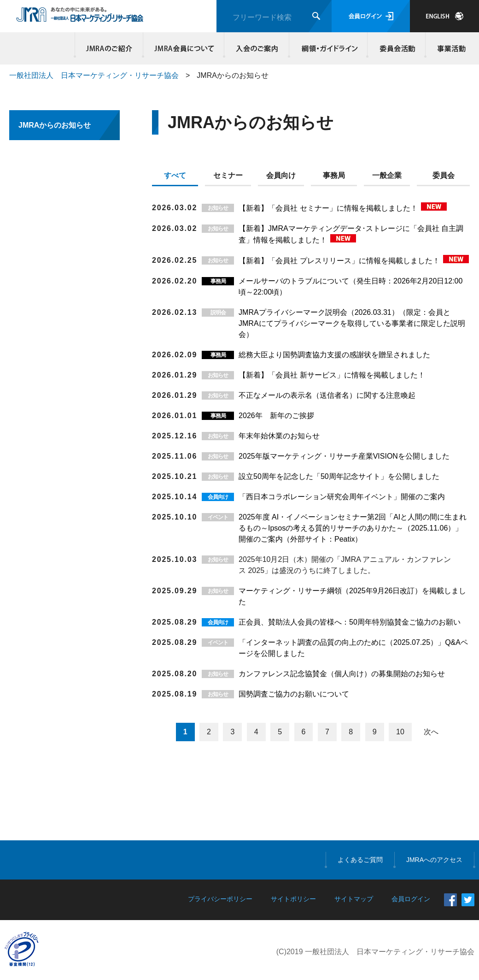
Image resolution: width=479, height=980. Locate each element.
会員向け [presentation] (281, 175)
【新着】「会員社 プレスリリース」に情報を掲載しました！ (340, 261)
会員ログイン (371, 16)
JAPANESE (444, 16)
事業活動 (450, 48)
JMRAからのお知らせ (55, 125)
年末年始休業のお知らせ (279, 436)
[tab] (178, 177)
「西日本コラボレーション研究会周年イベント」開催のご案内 (342, 497)
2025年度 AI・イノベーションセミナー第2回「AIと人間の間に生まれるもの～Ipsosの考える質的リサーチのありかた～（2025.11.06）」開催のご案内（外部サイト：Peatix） (353, 528)
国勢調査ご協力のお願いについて (294, 694)
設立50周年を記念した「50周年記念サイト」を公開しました (339, 476)
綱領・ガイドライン (328, 48)
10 (400, 732)
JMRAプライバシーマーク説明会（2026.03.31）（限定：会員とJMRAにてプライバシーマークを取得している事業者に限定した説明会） (352, 323)
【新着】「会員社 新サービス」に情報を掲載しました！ (332, 375)
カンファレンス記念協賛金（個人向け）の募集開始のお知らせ (342, 674)
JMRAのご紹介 (109, 48)
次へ (431, 732)
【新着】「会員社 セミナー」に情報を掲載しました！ (329, 208)
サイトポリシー (293, 899)
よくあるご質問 (360, 860)
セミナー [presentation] (228, 175)
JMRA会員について (184, 48)
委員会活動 (397, 48)
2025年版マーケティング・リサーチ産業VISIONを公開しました (344, 456)
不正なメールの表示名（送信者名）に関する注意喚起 (327, 395)
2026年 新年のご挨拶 (276, 416)
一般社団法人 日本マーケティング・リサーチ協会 (94, 75)
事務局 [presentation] (334, 175)
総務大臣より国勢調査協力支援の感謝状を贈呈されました (334, 355)
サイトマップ (354, 899)
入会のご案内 (257, 48)
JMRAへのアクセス (434, 860)
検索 (316, 16)
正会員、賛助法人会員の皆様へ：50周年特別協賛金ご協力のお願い (350, 622)
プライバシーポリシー (220, 899)
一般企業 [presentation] (387, 175)
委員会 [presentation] (444, 175)
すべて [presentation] (175, 175)
